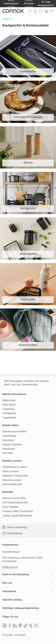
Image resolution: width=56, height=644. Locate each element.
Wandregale (9, 449)
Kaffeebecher (9, 413)
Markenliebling (12, 533)
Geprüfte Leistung (12, 600)
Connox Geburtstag (15, 527)
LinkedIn (15, 626)
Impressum (14, 558)
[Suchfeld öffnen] (30, 11)
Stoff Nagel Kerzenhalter (15, 502)
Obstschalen (9, 400)
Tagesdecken (9, 418)
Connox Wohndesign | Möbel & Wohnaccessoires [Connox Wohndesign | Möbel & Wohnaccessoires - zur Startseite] (13, 11)
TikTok (26, 626)
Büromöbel (8, 440)
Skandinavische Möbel (14, 431)
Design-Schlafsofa (12, 445)
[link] (46, 11)
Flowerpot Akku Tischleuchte (18, 511)
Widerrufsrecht (10, 567)
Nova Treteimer (10, 507)
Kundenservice (10, 545)
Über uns (7, 583)
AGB (5, 558)
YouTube (36, 626)
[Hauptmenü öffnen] (52, 11)
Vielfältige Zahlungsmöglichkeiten (21, 608)
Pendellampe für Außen (15, 467)
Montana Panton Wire (14, 498)
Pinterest (20, 626)
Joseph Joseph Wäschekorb (17, 516)
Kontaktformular (11, 552)
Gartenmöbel (9, 436)
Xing (31, 626)
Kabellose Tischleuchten (15, 476)
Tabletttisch (9, 409)
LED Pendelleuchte (12, 484)
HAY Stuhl (8, 453)
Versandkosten (29, 385)
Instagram (4, 626)
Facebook (10, 626)
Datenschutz (28, 558)
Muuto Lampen (10, 471)
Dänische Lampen (12, 480)
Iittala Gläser (9, 405)
